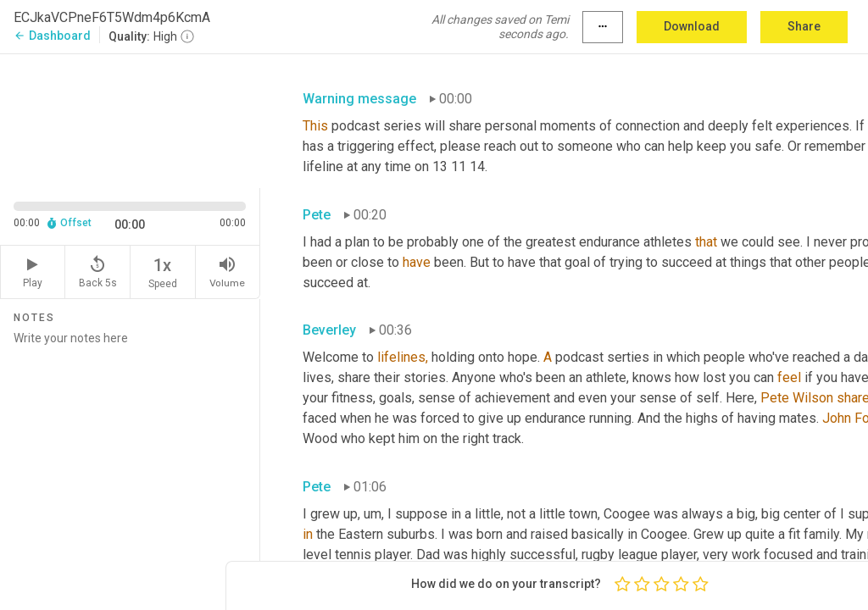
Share (804, 26)
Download (692, 26)
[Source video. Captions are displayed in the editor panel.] (130, 119)
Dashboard (52, 36)
